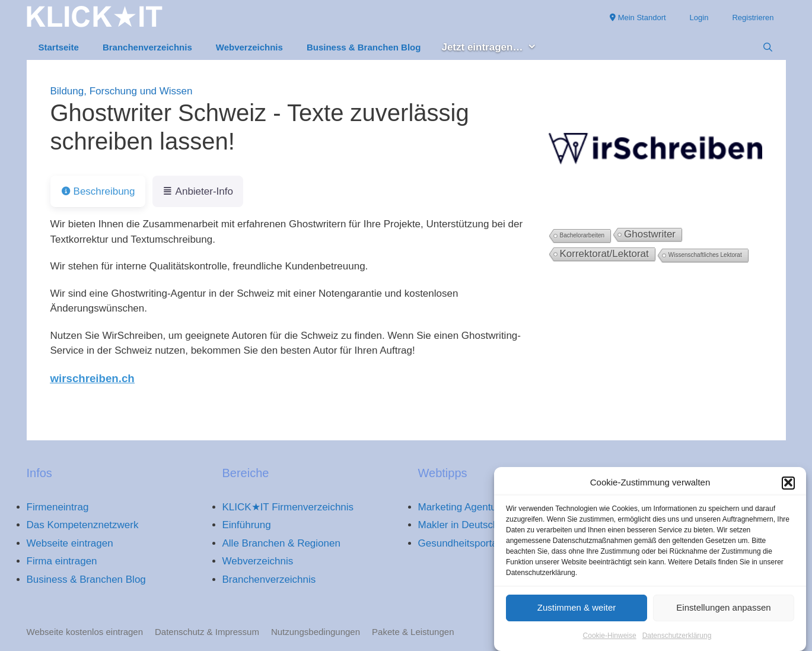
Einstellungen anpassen (723, 611)
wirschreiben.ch (93, 378)
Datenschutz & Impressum (207, 632)
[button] (788, 486)
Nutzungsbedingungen (316, 632)
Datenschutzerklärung (677, 639)
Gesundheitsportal (459, 543)
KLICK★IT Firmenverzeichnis (288, 507)
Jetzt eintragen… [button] (495, 48)
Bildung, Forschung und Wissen (122, 91)
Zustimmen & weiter (577, 611)
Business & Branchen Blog (364, 47)
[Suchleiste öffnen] (768, 47)
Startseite (59, 47)
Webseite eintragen (70, 543)
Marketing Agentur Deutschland (488, 507)
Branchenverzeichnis (147, 47)
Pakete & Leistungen (413, 632)
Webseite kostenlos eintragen (85, 632)
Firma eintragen (62, 561)
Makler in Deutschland (468, 525)
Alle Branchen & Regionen (281, 543)
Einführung (247, 525)
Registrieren (753, 18)
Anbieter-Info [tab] (198, 191)
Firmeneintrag (58, 507)
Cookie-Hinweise (610, 639)
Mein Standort (638, 18)
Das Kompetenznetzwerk (83, 525)
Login (699, 18)
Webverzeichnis (249, 47)
